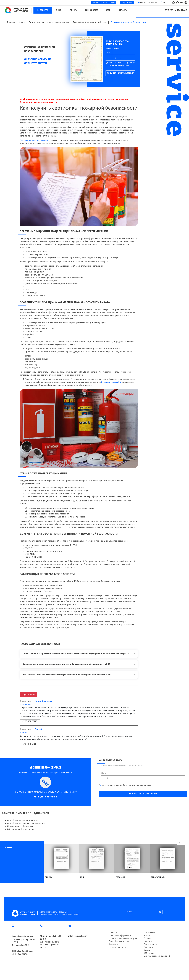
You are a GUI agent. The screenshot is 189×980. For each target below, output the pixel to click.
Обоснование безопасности (21, 829)
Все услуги (43, 10)
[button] (179, 843)
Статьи (147, 950)
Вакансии (113, 944)
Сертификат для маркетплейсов (23, 820)
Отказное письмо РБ (111, 382)
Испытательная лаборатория (123, 938)
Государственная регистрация (34, 140)
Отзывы (148, 938)
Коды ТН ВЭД (127, 3)
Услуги (147, 936)
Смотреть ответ (30, 721)
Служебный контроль (119, 941)
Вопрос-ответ (91, 10)
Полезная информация (120, 936)
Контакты (123, 10)
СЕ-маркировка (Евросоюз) (20, 826)
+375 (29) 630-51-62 (175, 10)
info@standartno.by (149, 3)
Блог (108, 10)
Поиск (165, 3)
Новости (113, 933)
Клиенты (73, 10)
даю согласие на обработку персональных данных (122, 64)
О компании (150, 933)
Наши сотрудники (117, 947)
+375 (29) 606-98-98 (45, 797)
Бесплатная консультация (104, 3)
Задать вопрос (28, 695)
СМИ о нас (149, 953)
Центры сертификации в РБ (157, 956)
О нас (58, 10)
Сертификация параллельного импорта (26, 823)
